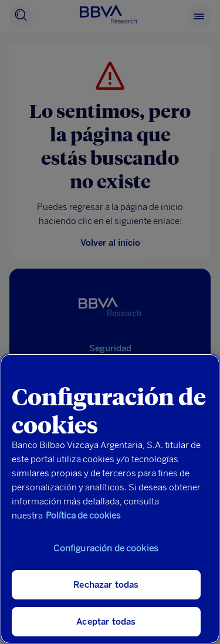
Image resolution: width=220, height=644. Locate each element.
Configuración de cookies (106, 548)
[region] (110, 499)
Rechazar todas (106, 585)
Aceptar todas (106, 622)
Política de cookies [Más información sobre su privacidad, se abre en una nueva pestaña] (83, 516)
